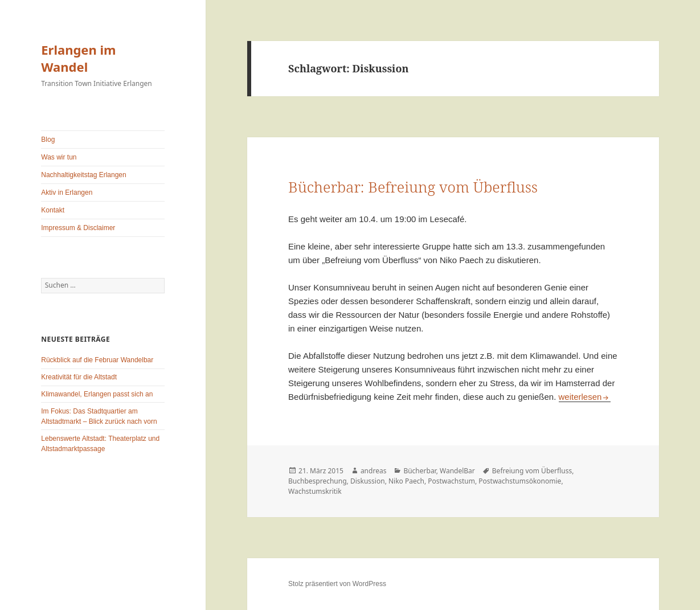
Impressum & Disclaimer (78, 228)
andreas (374, 471)
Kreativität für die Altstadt (79, 377)
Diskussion (368, 481)
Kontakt (53, 210)
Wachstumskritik (315, 491)
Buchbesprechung (318, 481)
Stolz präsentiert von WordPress (337, 584)
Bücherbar (419, 471)
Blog (48, 140)
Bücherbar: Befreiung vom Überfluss (413, 187)
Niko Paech (406, 481)
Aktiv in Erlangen (67, 193)
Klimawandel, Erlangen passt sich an (97, 394)
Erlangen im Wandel (78, 58)
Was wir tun (59, 157)
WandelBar (457, 471)
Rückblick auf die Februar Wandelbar (97, 360)
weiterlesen (585, 397)
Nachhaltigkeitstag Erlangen (83, 175)
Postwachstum (451, 481)
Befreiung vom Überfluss (532, 471)
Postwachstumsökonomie (520, 481)
